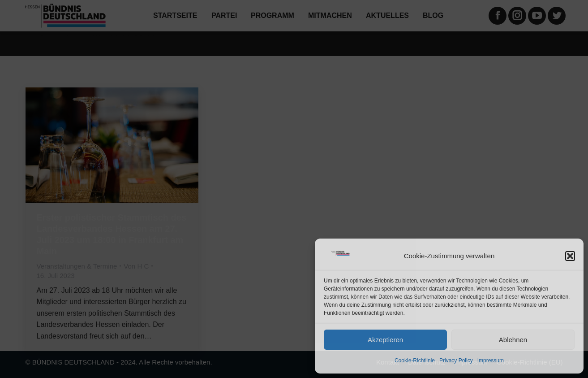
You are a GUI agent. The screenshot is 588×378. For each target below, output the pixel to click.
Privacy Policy (456, 361)
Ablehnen (513, 340)
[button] (570, 256)
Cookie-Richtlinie (415, 361)
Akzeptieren (385, 340)
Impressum (491, 361)
